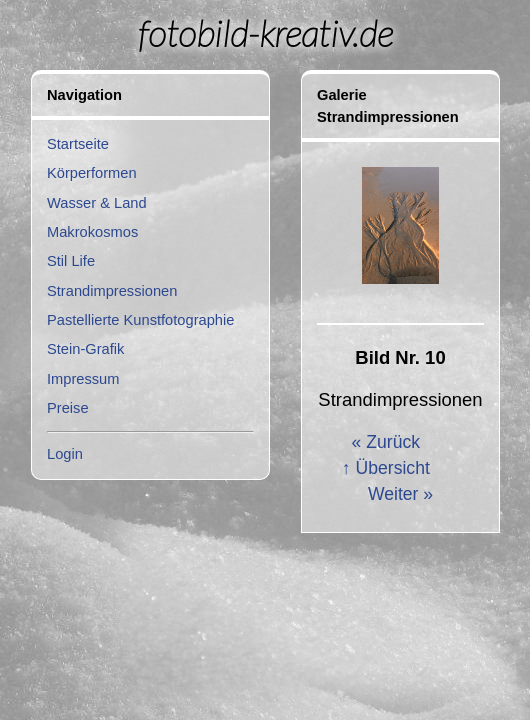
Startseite (78, 144)
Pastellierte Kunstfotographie (140, 320)
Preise (68, 408)
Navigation (84, 95)
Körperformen (92, 173)
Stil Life (71, 261)
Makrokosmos (92, 232)
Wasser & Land (97, 203)
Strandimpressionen (112, 291)
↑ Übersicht (386, 468)
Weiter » (400, 494)
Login (65, 454)
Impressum (83, 379)
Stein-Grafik (85, 349)
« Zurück (386, 442)
